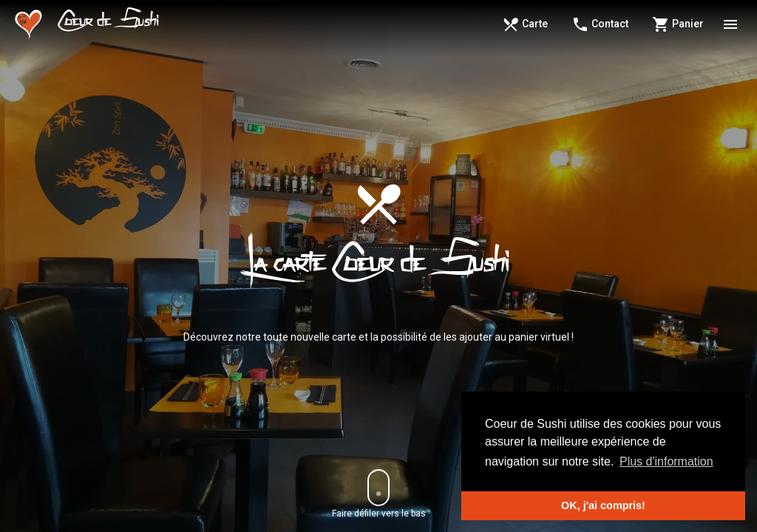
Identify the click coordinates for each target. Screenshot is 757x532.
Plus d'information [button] (666, 461)
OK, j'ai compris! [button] (603, 505)
